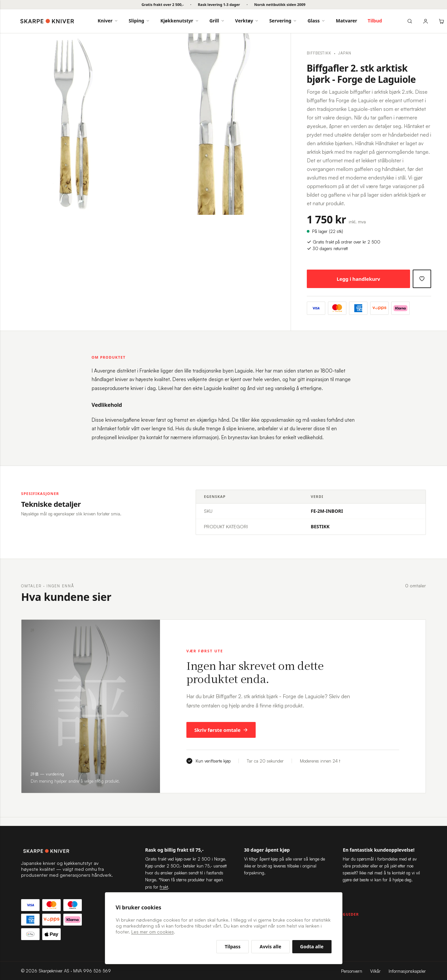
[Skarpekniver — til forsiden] (67, 851)
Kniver (108, 21)
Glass (316, 21)
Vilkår (375, 971)
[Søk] (410, 21)
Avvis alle (271, 947)
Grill (217, 21)
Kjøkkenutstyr (179, 21)
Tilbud (375, 21)
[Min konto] (426, 21)
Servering (283, 21)
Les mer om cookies (153, 932)
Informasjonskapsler (407, 971)
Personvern (352, 971)
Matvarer (347, 21)
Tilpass (233, 947)
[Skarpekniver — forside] (47, 21)
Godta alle (312, 947)
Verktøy (247, 21)
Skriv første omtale (221, 730)
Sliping (139, 21)
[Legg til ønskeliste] (422, 279)
